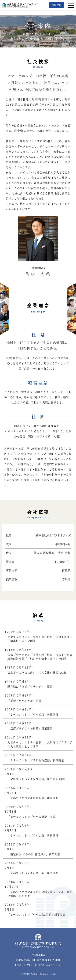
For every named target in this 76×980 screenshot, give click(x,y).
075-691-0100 (29, 965)
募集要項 (56, 5)
